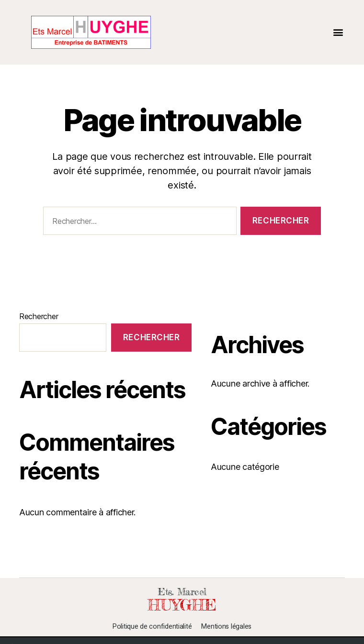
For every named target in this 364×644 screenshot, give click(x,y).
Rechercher (39, 316)
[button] (338, 32)
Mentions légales (226, 627)
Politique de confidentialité (152, 627)
